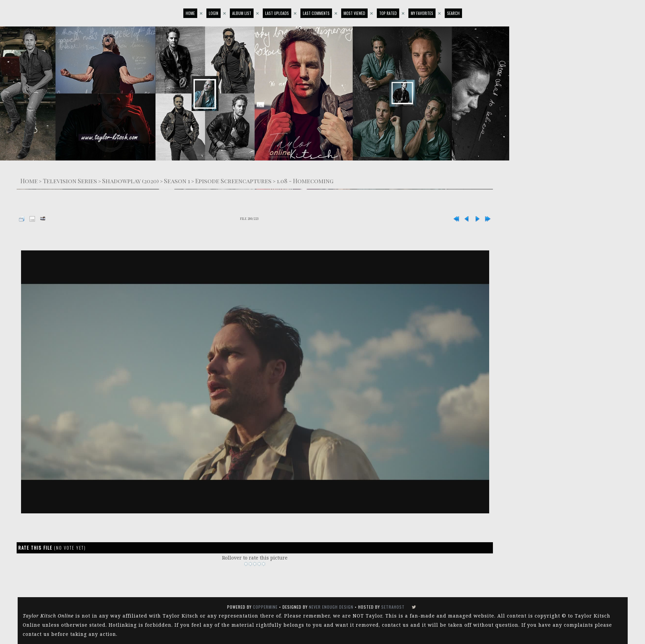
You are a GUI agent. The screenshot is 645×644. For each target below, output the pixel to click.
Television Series (70, 181)
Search (453, 13)
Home (190, 13)
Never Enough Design (331, 607)
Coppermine (265, 607)
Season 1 (177, 181)
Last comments (316, 13)
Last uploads (277, 13)
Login (214, 13)
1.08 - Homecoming (305, 181)
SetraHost (393, 607)
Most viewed (354, 13)
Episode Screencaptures (233, 181)
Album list (242, 13)
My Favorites (422, 13)
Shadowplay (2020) (131, 181)
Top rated (388, 13)
